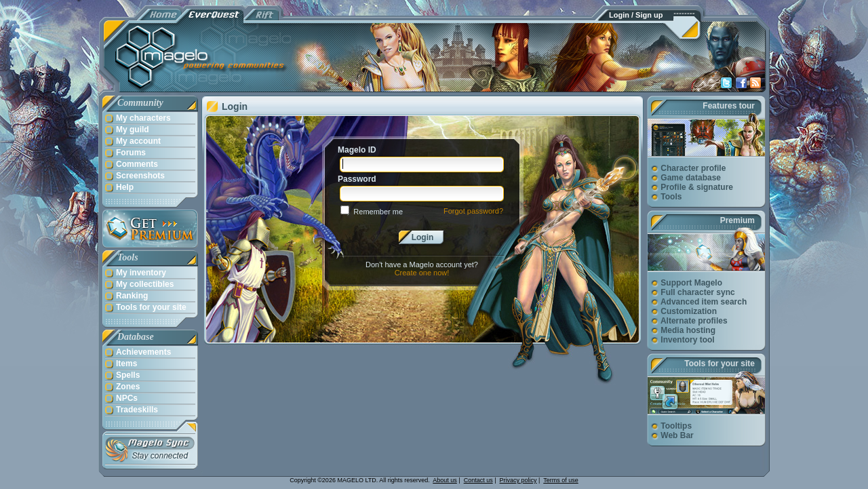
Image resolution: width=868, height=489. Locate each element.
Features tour (729, 106)
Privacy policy (518, 480)
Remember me (378, 212)
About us (445, 480)
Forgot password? (473, 211)
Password (357, 179)
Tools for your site (719, 364)
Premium (737, 220)
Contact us (478, 480)
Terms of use (561, 480)
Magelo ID (357, 150)
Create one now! (422, 273)
